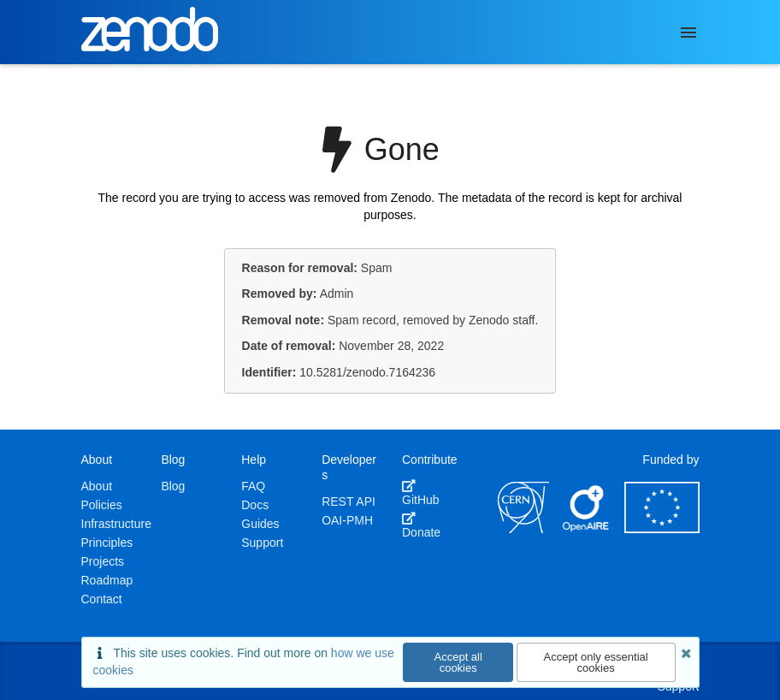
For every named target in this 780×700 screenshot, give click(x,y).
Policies (102, 505)
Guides (260, 524)
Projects (103, 561)
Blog (173, 486)
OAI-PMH (347, 520)
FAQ (253, 486)
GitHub (421, 493)
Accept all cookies (458, 662)
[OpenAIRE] (587, 529)
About (97, 486)
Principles (107, 543)
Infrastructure (116, 524)
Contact (102, 599)
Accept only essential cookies (596, 662)
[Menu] (688, 33)
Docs (255, 505)
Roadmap (107, 580)
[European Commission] (662, 529)
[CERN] (523, 529)
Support (262, 543)
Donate (421, 525)
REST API (349, 501)
